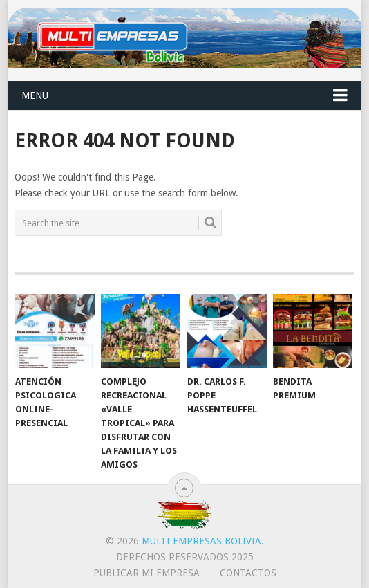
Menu (35, 95)
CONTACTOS (248, 573)
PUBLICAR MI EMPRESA (146, 573)
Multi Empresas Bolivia (201, 541)
